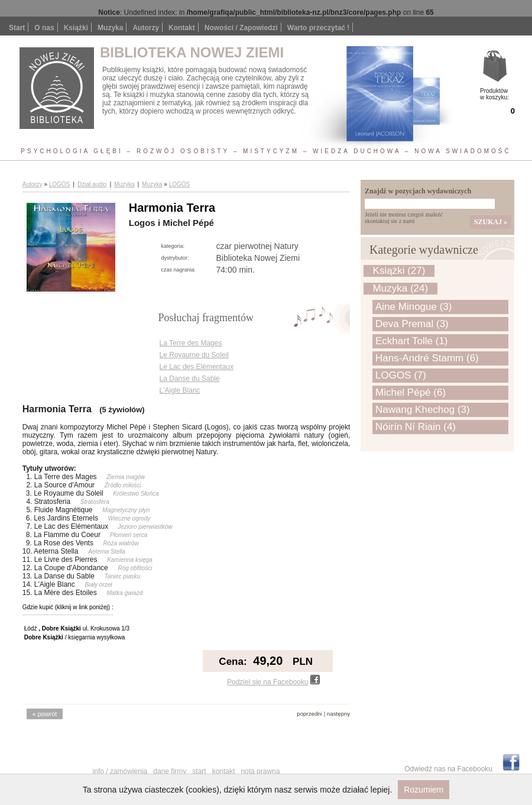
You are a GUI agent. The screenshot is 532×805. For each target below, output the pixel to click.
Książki (76, 28)
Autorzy (146, 28)
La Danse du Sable (190, 379)
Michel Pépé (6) (411, 392)
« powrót (45, 714)
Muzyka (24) (401, 288)
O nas (44, 28)
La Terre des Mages (191, 343)
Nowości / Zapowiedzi (241, 28)
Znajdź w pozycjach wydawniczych (418, 191)
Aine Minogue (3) (413, 307)
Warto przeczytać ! (319, 28)
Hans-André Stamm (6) (427, 358)
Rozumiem (424, 790)
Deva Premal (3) (412, 324)
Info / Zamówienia (120, 771)
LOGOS (60, 184)
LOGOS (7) (401, 375)
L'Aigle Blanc (180, 390)
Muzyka (124, 184)
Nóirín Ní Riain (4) (416, 427)
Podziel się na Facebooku (273, 682)
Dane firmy (170, 771)
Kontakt (182, 28)
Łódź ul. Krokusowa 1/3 (77, 628)
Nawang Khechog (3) (423, 410)
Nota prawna (260, 771)
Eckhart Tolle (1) (412, 341)
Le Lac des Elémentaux (197, 367)
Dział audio (92, 184)
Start (17, 28)
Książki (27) (399, 271)
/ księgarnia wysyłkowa (75, 637)
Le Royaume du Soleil (194, 355)
